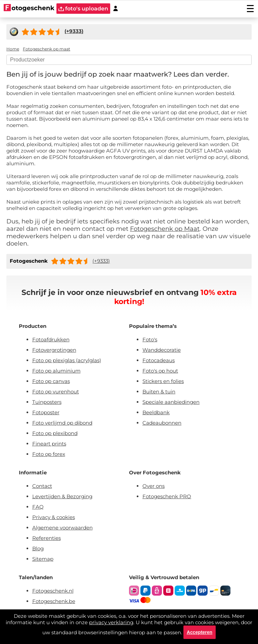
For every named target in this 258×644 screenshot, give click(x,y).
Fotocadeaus (159, 360)
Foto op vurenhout (56, 392)
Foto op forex (49, 454)
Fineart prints (49, 444)
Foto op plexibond (55, 433)
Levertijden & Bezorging (62, 496)
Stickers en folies (163, 381)
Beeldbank (156, 412)
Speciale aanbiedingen (171, 402)
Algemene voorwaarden (62, 528)
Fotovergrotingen (54, 350)
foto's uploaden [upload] (83, 9)
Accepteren (200, 632)
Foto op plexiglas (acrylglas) (67, 360)
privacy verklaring (111, 622)
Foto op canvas (51, 381)
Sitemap (43, 559)
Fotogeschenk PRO (167, 496)
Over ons (154, 486)
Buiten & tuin (159, 392)
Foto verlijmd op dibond (62, 423)
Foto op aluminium (56, 371)
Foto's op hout (160, 371)
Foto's (150, 339)
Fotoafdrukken (51, 339)
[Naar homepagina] (29, 8)
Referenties (47, 538)
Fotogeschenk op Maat (165, 229)
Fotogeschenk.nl (53, 591)
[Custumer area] (116, 9)
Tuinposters (47, 402)
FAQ (38, 507)
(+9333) (101, 261)
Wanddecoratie (162, 350)
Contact (42, 486)
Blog (38, 548)
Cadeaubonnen (162, 423)
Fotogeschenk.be (54, 601)
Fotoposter (46, 412)
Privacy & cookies (54, 517)
